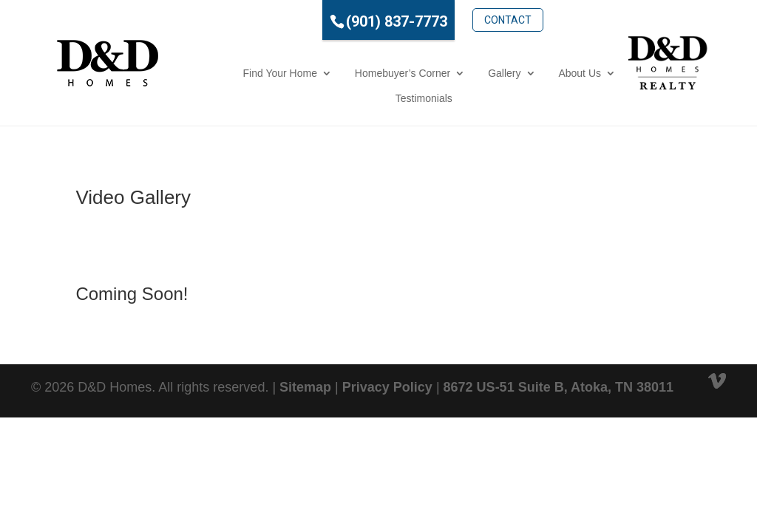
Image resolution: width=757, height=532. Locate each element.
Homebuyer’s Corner (353, 73)
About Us (530, 73)
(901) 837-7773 (347, 21)
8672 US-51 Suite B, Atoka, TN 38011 (559, 387)
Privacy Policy (387, 387)
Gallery (455, 73)
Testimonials (374, 98)
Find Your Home (230, 73)
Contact (458, 20)
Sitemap (305, 387)
